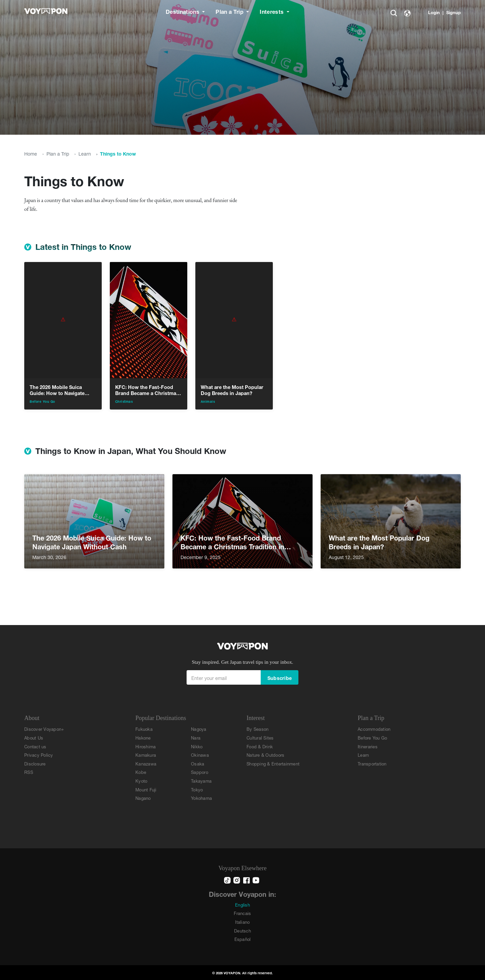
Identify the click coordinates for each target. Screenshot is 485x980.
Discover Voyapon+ (44, 729)
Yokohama (201, 798)
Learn (85, 153)
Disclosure (35, 763)
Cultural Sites (260, 737)
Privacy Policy (39, 755)
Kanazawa (146, 763)
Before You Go (372, 737)
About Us (34, 737)
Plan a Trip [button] (230, 11)
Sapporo (200, 772)
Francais (242, 913)
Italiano (242, 922)
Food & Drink (260, 746)
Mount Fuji (146, 789)
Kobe (141, 772)
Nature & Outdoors (265, 755)
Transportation (372, 763)
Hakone (143, 737)
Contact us (35, 746)
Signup (454, 12)
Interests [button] (272, 11)
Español (243, 939)
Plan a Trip (58, 153)
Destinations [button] (183, 11)
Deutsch (243, 930)
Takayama (201, 780)
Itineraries (368, 746)
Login (434, 12)
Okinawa (200, 755)
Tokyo (197, 789)
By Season (257, 729)
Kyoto (141, 780)
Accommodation (374, 729)
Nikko (197, 746)
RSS (29, 772)
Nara (196, 737)
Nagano (143, 798)
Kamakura (146, 755)
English (243, 904)
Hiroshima (145, 746)
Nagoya (199, 729)
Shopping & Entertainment (273, 763)
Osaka (198, 763)
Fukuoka (144, 729)
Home (31, 153)
